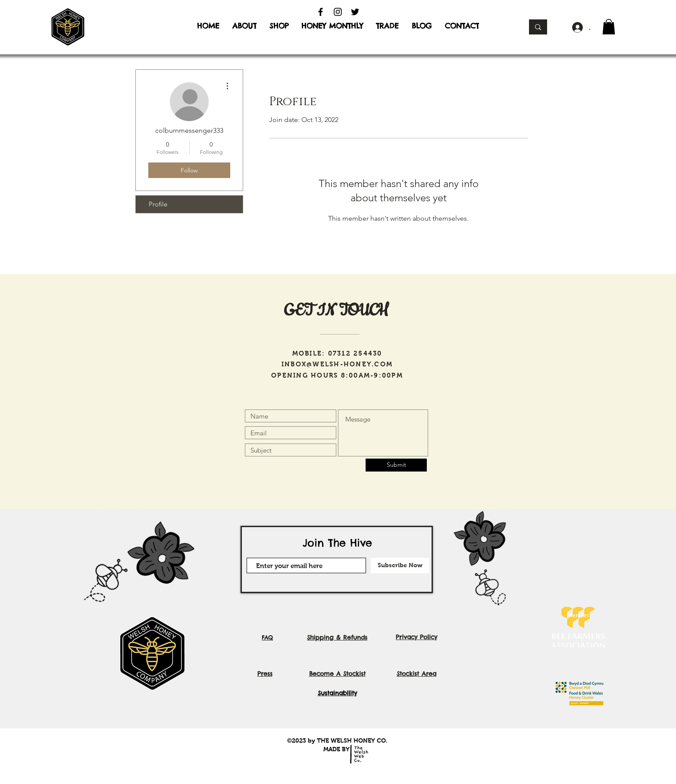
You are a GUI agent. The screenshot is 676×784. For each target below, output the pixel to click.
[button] (609, 27)
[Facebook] (321, 12)
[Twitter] (355, 12)
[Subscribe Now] (400, 565)
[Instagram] (338, 12)
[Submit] (396, 465)
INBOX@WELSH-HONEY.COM (337, 364)
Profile (158, 204)
